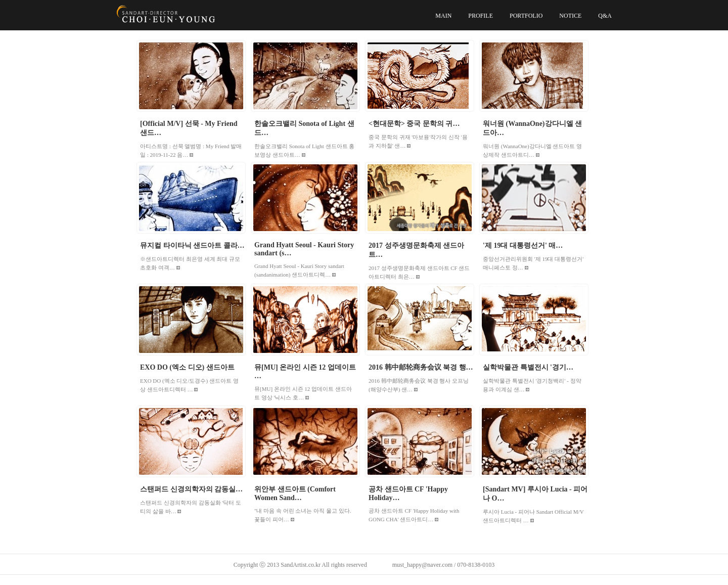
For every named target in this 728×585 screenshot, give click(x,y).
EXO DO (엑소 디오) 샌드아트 (187, 367)
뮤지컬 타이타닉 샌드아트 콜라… (192, 245)
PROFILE (481, 16)
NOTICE (570, 16)
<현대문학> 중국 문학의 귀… (414, 124)
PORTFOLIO (526, 16)
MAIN (443, 16)
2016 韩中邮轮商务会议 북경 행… (421, 367)
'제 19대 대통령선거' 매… (523, 245)
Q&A (605, 16)
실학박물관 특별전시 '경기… (528, 367)
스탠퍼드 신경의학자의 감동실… (191, 489)
